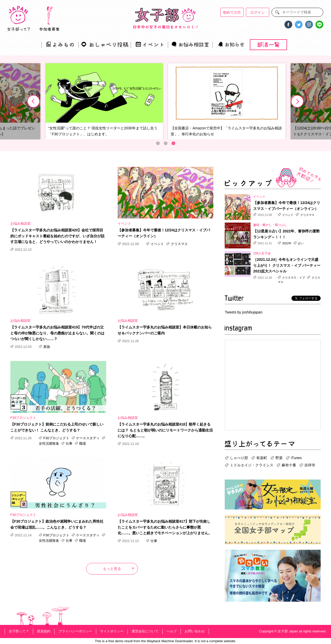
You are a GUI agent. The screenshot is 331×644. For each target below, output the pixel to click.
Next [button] (297, 101)
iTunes (296, 458)
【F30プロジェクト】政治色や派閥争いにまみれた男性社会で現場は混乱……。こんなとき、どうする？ (57, 524)
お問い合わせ (195, 631)
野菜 (279, 458)
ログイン (258, 12)
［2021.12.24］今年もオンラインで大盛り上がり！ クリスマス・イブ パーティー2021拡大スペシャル (287, 265)
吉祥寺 (310, 465)
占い (300, 243)
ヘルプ (172, 631)
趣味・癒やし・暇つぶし (270, 225)
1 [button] (158, 143)
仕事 (69, 443)
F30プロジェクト (23, 418)
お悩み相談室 (20, 223)
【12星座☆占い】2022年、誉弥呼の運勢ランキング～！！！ (286, 234)
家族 (46, 347)
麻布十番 (289, 465)
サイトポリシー (112, 631)
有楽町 (262, 458)
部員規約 (44, 631)
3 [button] (173, 143)
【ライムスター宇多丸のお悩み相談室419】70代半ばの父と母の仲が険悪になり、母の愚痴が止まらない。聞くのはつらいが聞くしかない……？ (57, 333)
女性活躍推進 (49, 443)
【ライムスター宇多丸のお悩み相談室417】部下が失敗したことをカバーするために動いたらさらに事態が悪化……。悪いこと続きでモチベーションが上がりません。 (165, 527)
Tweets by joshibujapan (244, 312)
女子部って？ (19, 631)
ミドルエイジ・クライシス (252, 465)
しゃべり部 (239, 458)
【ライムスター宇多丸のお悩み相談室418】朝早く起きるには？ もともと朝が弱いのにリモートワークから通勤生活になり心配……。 (165, 430)
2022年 (287, 243)
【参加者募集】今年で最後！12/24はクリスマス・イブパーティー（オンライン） (164, 233)
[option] (104, 101)
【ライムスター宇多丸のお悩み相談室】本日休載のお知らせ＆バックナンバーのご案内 (165, 330)
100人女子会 (262, 253)
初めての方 (232, 12)
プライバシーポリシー (75, 631)
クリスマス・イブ (294, 278)
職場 (82, 443)
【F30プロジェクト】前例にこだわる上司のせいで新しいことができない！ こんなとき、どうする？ (57, 427)
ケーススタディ (88, 438)
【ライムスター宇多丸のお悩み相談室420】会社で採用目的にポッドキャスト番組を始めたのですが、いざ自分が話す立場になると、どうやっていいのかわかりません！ (57, 236)
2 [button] (165, 143)
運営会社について (145, 631)
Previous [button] (34, 101)
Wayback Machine (161, 641)
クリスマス (179, 244)
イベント (124, 223)
